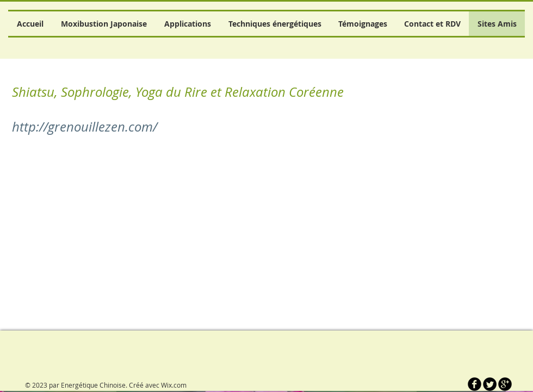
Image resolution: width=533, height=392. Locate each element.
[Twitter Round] (490, 384)
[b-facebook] (475, 384)
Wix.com (174, 385)
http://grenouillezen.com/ (85, 127)
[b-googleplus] (505, 384)
